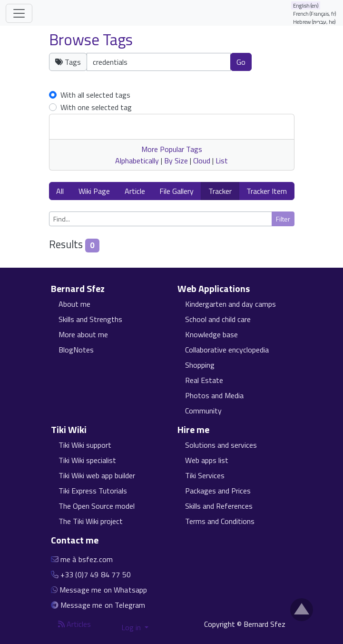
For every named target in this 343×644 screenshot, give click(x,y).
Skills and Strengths (90, 319)
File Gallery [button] (176, 191)
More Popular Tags (172, 149)
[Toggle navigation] (19, 13)
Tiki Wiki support (85, 445)
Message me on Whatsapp (103, 590)
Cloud (202, 161)
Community (203, 411)
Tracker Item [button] (267, 191)
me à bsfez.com (87, 559)
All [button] (60, 191)
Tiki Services (205, 475)
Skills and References (219, 506)
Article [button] (135, 191)
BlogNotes (76, 350)
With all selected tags (95, 95)
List (222, 161)
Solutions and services (221, 445)
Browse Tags (91, 40)
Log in (132, 627)
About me (74, 304)
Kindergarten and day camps (230, 304)
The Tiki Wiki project (91, 521)
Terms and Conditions (220, 521)
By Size (176, 161)
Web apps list (207, 460)
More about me (83, 334)
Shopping (200, 365)
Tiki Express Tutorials (93, 491)
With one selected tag (96, 107)
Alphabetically (137, 161)
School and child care (218, 319)
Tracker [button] (220, 191)
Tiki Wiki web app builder (97, 475)
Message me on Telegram (103, 605)
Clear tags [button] (279, 67)
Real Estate (204, 380)
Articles (74, 624)
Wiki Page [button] (94, 191)
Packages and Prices (218, 491)
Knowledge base (211, 334)
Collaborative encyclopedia (227, 350)
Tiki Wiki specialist (87, 460)
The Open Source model (97, 506)
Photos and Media (214, 395)
